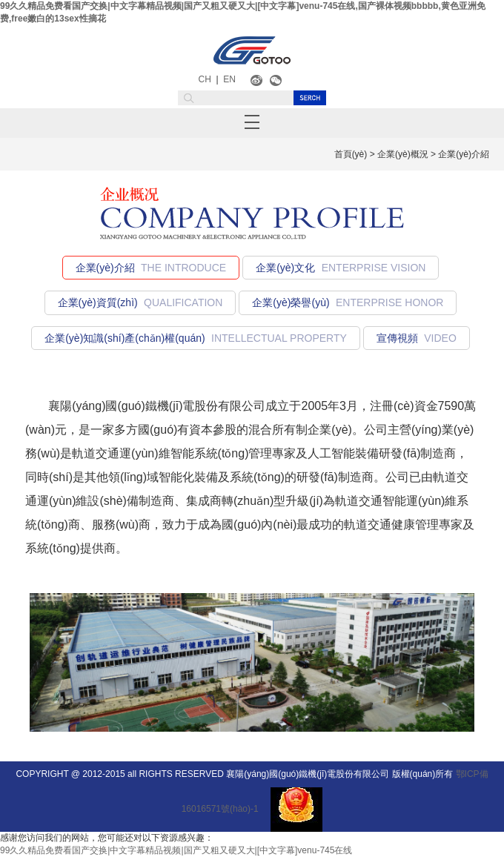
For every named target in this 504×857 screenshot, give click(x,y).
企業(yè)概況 (403, 154)
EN (229, 79)
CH (205, 79)
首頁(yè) (351, 154)
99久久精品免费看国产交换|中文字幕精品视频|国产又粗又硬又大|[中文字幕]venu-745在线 (176, 850)
